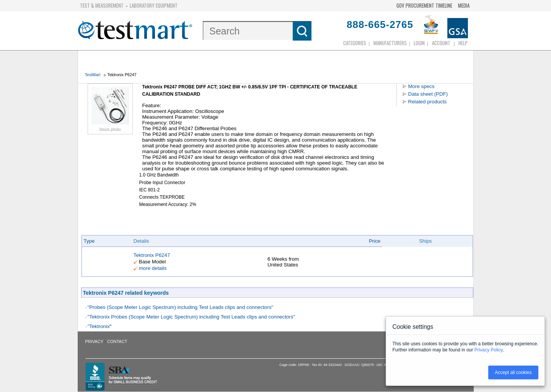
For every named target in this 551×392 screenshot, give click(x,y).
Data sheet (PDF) (428, 94)
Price (375, 241)
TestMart (93, 75)
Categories (355, 43)
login (419, 43)
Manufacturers (390, 43)
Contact (117, 341)
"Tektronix (99, 326)
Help (463, 43)
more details (153, 268)
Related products (428, 102)
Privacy (94, 341)
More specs (421, 86)
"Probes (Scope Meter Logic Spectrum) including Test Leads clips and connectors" (181, 307)
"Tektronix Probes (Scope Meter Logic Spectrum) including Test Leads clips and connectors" (192, 317)
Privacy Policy (489, 350)
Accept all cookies (513, 372)
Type (89, 241)
